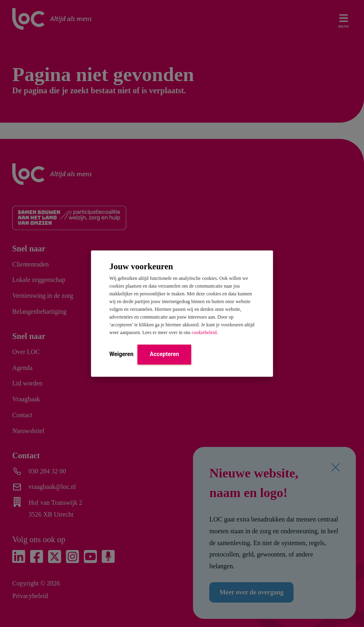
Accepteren (164, 354)
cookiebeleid (204, 332)
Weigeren (122, 354)
